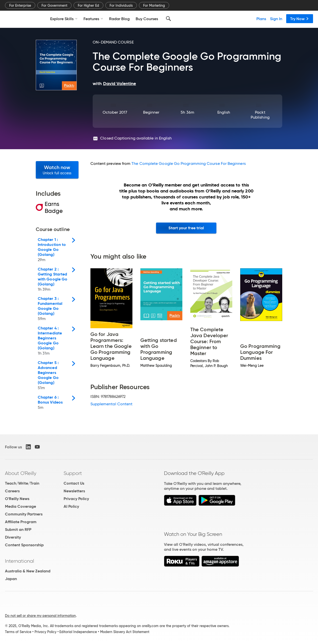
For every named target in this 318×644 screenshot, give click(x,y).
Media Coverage (20, 506)
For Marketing (154, 5)
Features (93, 19)
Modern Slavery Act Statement (125, 632)
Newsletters (74, 491)
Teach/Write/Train (22, 483)
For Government (54, 5)
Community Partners (24, 514)
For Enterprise (20, 5)
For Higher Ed (88, 5)
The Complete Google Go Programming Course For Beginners (188, 163)
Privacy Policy (76, 499)
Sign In (276, 19)
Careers (12, 491)
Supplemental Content (112, 404)
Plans (261, 19)
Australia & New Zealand (28, 571)
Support (73, 473)
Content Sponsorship (24, 545)
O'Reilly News (17, 499)
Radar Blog (119, 19)
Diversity (13, 537)
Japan (11, 579)
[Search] (168, 19)
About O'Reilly (21, 473)
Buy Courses (147, 19)
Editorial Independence (78, 632)
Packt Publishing (260, 115)
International (20, 561)
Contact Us (74, 483)
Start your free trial (186, 228)
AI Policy (71, 506)
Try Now (300, 19)
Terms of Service (18, 632)
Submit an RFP (18, 529)
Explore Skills (64, 19)
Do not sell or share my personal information (40, 616)
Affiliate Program (21, 522)
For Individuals (121, 5)
